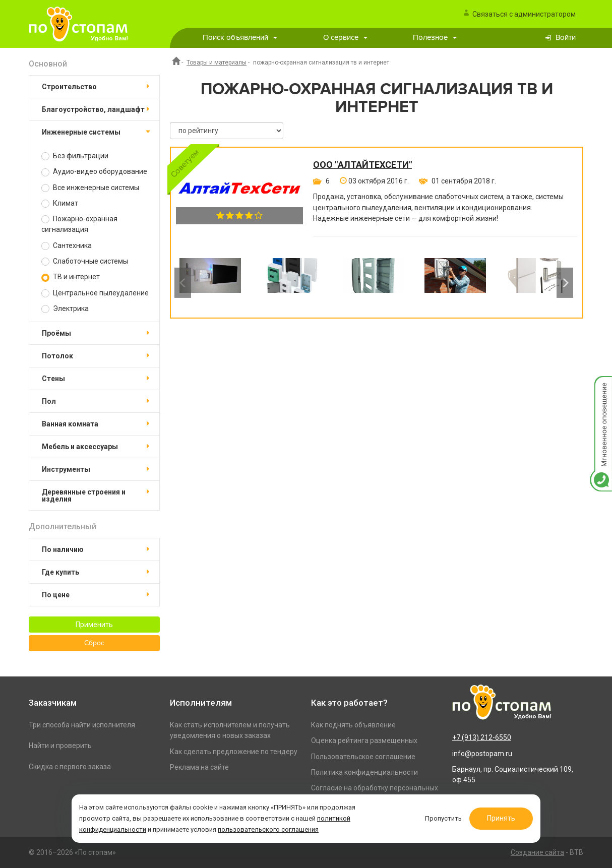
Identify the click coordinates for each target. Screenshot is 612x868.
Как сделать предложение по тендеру (234, 752)
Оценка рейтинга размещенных (364, 740)
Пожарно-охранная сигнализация (79, 224)
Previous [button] (183, 283)
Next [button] (565, 283)
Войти (566, 38)
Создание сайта (537, 852)
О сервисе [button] (345, 38)
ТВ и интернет (71, 277)
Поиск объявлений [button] (240, 38)
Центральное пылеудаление (95, 293)
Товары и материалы (217, 63)
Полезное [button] (435, 38)
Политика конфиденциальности (364, 772)
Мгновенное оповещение (601, 386)
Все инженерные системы (90, 188)
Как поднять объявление (353, 725)
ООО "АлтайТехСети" (362, 165)
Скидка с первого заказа (70, 767)
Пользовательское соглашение (363, 757)
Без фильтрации (75, 156)
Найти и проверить (60, 746)
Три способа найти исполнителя (82, 725)
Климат (60, 203)
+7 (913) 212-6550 (482, 737)
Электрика (65, 309)
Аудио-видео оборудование (94, 172)
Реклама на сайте (199, 767)
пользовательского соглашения (268, 829)
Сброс (94, 643)
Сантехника (67, 246)
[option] (210, 283)
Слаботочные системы (85, 261)
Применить (94, 625)
